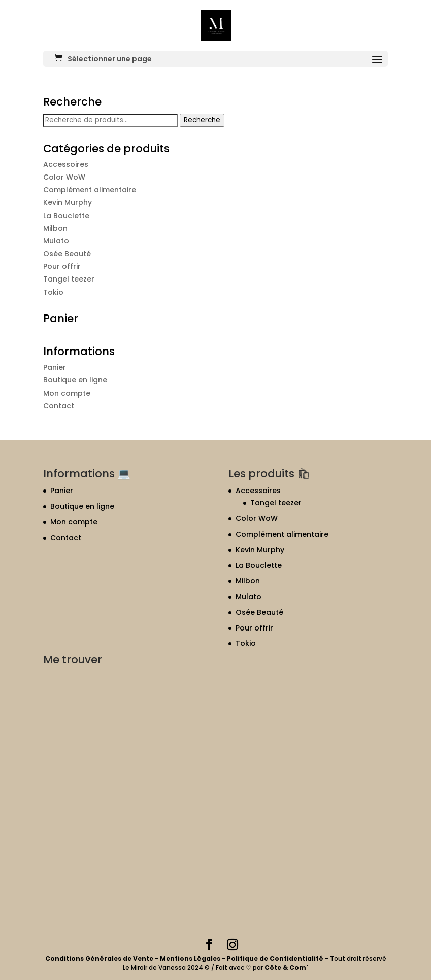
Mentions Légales (190, 958)
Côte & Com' (286, 968)
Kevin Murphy (68, 202)
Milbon (55, 228)
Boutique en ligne (75, 380)
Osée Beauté (67, 254)
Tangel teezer (69, 279)
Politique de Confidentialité (276, 958)
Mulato (56, 241)
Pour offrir (62, 266)
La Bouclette (66, 216)
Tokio (53, 292)
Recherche (202, 120)
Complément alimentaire (90, 190)
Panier (55, 367)
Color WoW (64, 177)
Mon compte (67, 393)
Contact (59, 406)
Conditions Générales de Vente (100, 958)
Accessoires (66, 164)
